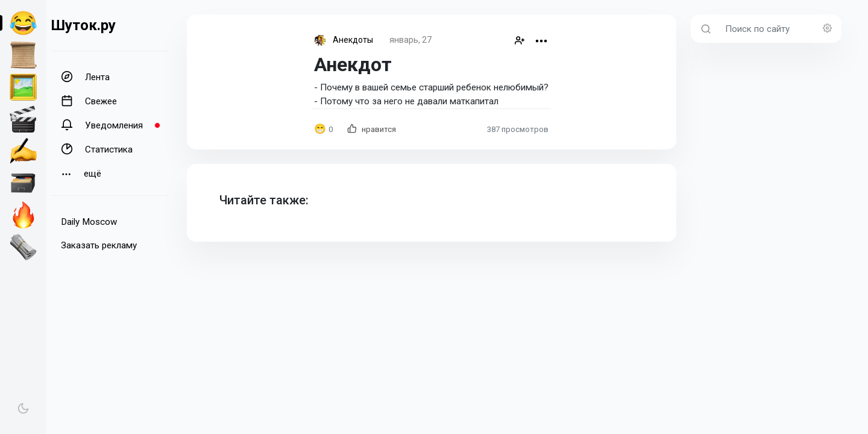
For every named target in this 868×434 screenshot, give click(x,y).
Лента (85, 77)
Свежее (89, 101)
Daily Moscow (89, 222)
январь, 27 (410, 40)
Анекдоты (353, 40)
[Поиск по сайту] (780, 29)
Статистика (97, 149)
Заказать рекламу (99, 245)
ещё (81, 174)
